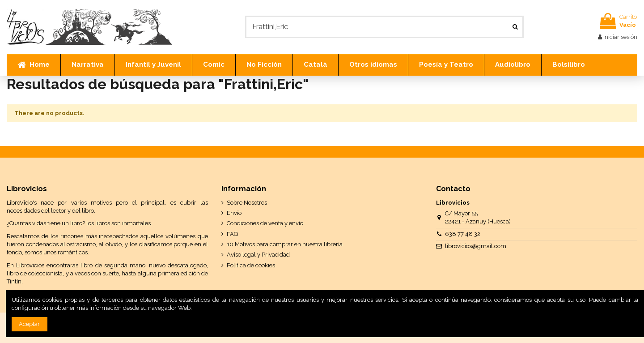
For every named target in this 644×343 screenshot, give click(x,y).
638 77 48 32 (463, 234)
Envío (234, 213)
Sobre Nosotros (247, 203)
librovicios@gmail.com (476, 246)
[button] (87, 65)
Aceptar (29, 324)
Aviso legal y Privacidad (258, 255)
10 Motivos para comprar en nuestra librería (285, 244)
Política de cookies (251, 265)
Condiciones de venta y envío (265, 223)
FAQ (232, 234)
